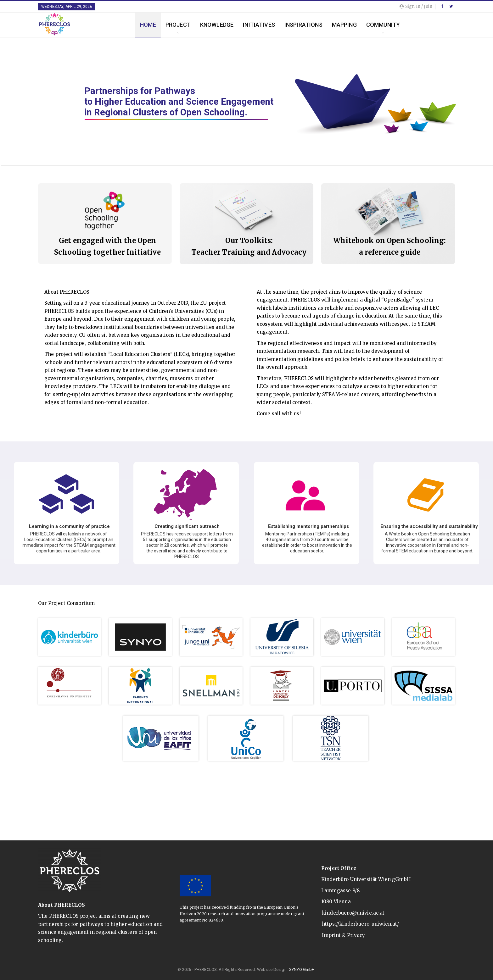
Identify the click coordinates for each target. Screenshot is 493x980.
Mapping (344, 25)
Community (383, 25)
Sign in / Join (416, 6)
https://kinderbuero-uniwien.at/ (361, 924)
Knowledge (217, 25)
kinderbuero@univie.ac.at (353, 913)
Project (178, 25)
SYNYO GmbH (302, 969)
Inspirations (303, 25)
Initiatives (259, 25)
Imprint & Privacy (344, 935)
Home (148, 25)
